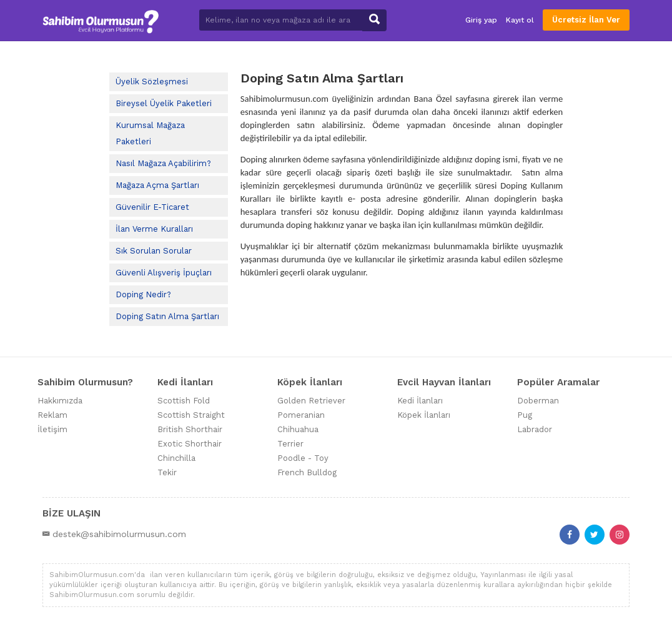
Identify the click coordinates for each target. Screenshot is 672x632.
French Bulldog (307, 472)
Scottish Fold (184, 401)
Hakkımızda (60, 401)
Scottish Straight (191, 415)
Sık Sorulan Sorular (154, 251)
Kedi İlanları (420, 401)
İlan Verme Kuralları (154, 229)
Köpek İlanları (424, 415)
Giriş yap (481, 20)
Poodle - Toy (303, 458)
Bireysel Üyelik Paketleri (164, 103)
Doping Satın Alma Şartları (167, 316)
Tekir (167, 472)
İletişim (52, 429)
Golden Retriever (311, 401)
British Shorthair (190, 429)
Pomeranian (301, 415)
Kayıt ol (520, 20)
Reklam (52, 415)
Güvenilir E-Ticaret (152, 207)
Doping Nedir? (143, 294)
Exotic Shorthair (190, 444)
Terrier (290, 444)
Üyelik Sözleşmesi (152, 81)
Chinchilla (176, 458)
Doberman (538, 401)
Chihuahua (298, 429)
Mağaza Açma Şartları (157, 185)
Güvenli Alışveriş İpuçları (164, 273)
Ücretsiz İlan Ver (586, 20)
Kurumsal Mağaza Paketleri (150, 133)
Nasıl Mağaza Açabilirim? (163, 163)
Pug (525, 415)
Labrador (535, 429)
